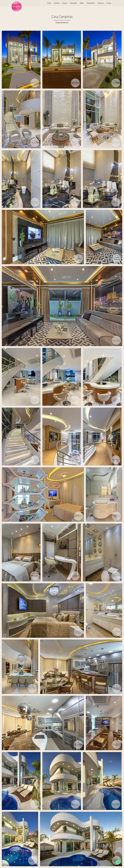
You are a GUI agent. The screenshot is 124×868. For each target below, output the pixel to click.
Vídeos (82, 3)
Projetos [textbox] (64, 3)
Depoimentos (91, 3)
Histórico (56, 3)
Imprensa (101, 3)
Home (49, 3)
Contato (109, 3)
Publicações (73, 3)
